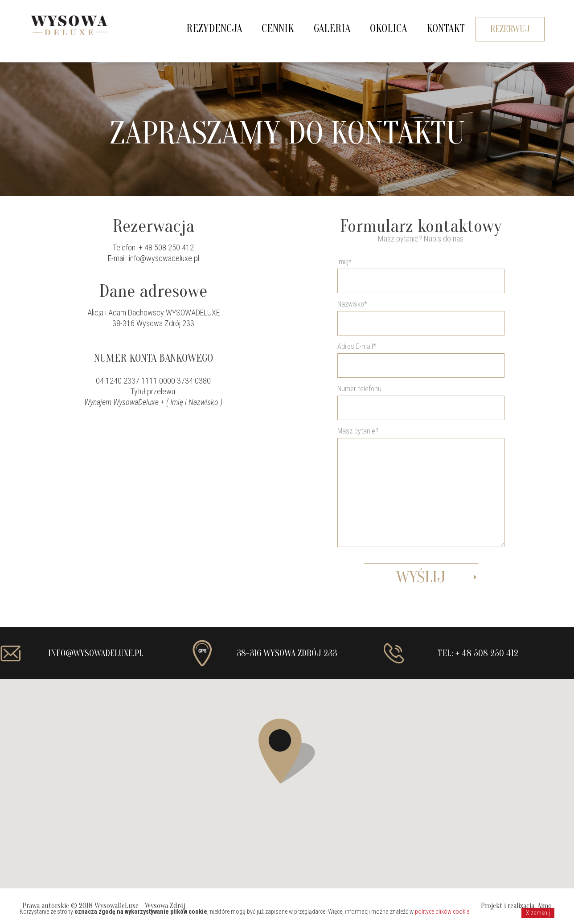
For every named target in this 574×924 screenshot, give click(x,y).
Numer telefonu (359, 389)
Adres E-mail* (421, 467)
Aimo (545, 906)
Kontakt (446, 29)
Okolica (388, 29)
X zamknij (538, 913)
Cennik (278, 29)
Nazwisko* (352, 304)
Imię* (344, 262)
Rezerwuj (510, 29)
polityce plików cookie (442, 912)
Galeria (332, 29)
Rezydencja (214, 29)
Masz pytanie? (421, 509)
